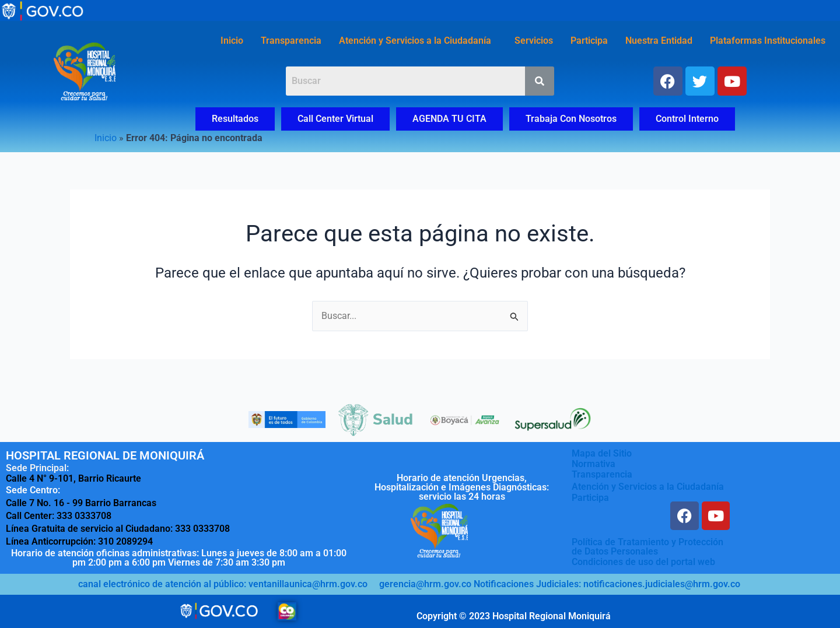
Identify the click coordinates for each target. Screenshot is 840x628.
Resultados (235, 119)
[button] (418, 41)
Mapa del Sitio (602, 453)
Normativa (594, 463)
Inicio (232, 41)
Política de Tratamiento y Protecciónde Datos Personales (647, 547)
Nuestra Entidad (659, 41)
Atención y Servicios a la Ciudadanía (415, 41)
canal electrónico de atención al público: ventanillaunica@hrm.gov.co (223, 584)
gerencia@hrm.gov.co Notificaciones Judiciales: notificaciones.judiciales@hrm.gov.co (560, 584)
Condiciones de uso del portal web (643, 562)
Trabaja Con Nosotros (571, 119)
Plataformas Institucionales (768, 41)
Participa (589, 41)
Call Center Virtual (335, 119)
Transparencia (291, 41)
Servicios (534, 41)
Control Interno (687, 119)
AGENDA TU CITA (449, 119)
